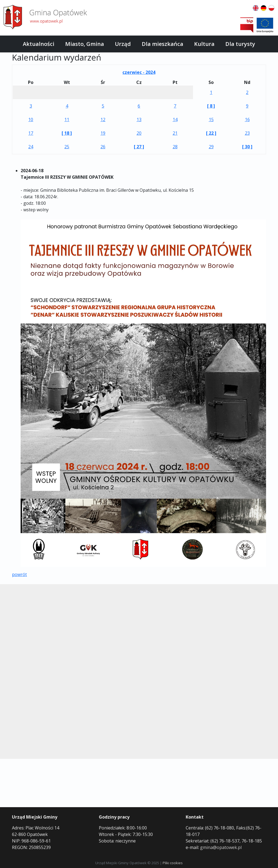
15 (211, 119)
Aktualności (39, 44)
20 (139, 133)
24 (31, 147)
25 (67, 147)
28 (175, 147)
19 (103, 133)
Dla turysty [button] (240, 44)
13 (139, 119)
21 (175, 133)
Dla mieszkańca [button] (162, 44)
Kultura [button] (204, 44)
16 (247, 119)
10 (31, 119)
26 (103, 147)
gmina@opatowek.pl (221, 847)
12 (103, 119)
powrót (19, 574)
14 (175, 119)
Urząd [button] (123, 44)
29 (211, 147)
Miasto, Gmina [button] (85, 44)
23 (247, 133)
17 (31, 133)
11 (67, 119)
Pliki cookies (173, 863)
